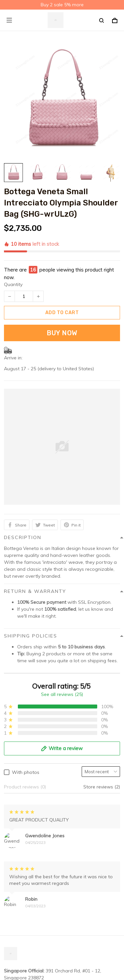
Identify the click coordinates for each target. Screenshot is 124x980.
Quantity (13, 246)
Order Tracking (20, 935)
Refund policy (19, 882)
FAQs (10, 925)
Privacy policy (19, 851)
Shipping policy (21, 861)
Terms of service (22, 872)
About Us (14, 915)
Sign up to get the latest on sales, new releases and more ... (61, 971)
